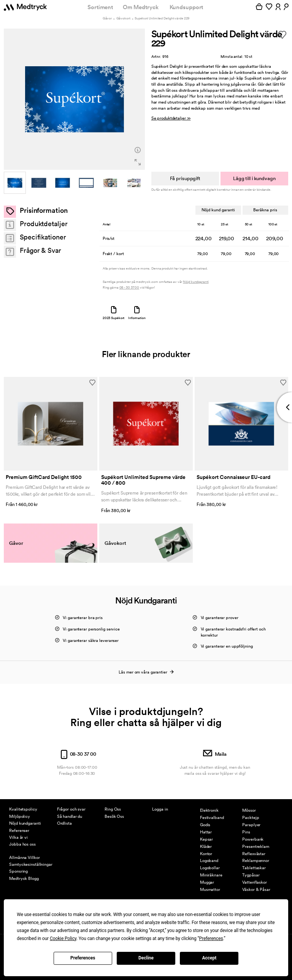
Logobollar (210, 868)
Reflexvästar (254, 854)
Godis (205, 825)
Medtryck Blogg (24, 878)
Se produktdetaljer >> (171, 118)
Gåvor (107, 19)
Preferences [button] (211, 939)
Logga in (160, 809)
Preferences (83, 958)
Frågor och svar (71, 809)
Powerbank (253, 839)
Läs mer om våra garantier (146, 660)
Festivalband (212, 817)
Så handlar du (70, 816)
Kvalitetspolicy (23, 809)
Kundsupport (186, 7)
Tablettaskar (254, 868)
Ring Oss (113, 809)
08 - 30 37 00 (129, 288)
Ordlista (64, 823)
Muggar (207, 882)
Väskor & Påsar (256, 889)
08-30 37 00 (77, 742)
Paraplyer (251, 825)
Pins (246, 832)
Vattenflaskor (255, 882)
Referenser (19, 830)
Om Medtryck (141, 7)
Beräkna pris (265, 210)
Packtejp (251, 817)
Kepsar (206, 839)
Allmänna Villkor (24, 857)
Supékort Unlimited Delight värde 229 (162, 19)
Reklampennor (256, 860)
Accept (209, 958)
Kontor (206, 854)
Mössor (249, 810)
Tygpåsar (251, 875)
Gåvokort (123, 19)
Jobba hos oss (22, 844)
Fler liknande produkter (146, 354)
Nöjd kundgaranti (196, 282)
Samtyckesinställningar (31, 864)
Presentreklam (256, 846)
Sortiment (100, 7)
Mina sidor (162, 794)
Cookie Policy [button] (63, 939)
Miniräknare (211, 875)
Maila (215, 742)
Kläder (206, 846)
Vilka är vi (18, 837)
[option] (74, 99)
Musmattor (210, 889)
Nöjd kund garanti (218, 210)
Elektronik (209, 810)
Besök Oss (114, 816)
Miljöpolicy (20, 816)
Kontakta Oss (117, 794)
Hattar (206, 832)
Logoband (209, 860)
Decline (146, 958)
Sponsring (18, 871)
